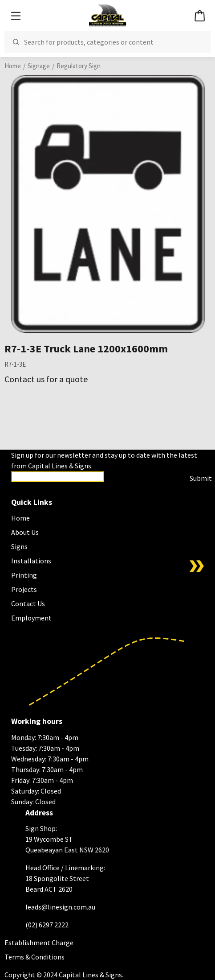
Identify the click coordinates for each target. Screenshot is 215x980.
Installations (31, 561)
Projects (24, 589)
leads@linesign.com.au (60, 907)
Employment (31, 618)
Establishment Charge (39, 943)
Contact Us (28, 604)
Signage (39, 66)
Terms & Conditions (34, 957)
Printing (24, 575)
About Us (25, 532)
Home (13, 66)
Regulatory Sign (79, 66)
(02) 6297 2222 (47, 925)
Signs (19, 546)
